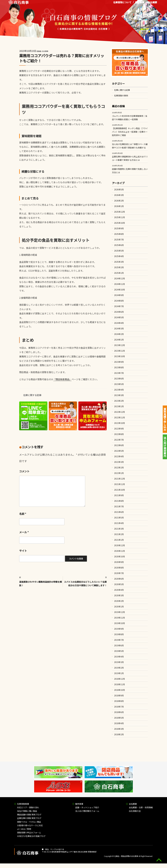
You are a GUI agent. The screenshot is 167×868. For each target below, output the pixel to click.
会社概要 (152, 4)
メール (24, 532)
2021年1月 (119, 540)
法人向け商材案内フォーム (87, 811)
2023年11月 (119, 351)
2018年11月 (119, 684)
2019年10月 (119, 623)
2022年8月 (119, 434)
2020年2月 (119, 601)
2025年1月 (119, 273)
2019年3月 (119, 662)
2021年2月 (119, 534)
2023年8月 (119, 367)
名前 (23, 514)
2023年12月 (119, 345)
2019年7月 (119, 640)
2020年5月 (119, 584)
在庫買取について (122, 4)
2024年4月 (119, 323)
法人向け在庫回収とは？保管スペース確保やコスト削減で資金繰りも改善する (130, 146)
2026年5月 (119, 189)
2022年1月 (119, 473)
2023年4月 (119, 390)
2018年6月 (119, 712)
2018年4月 (119, 723)
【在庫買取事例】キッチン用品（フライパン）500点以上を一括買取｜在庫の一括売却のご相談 (130, 132)
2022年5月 (119, 451)
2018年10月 (119, 690)
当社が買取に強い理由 (27, 811)
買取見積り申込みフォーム (29, 832)
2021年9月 (119, 495)
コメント (24, 471)
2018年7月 (119, 707)
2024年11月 (119, 284)
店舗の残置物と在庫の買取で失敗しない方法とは (130, 171)
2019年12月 (119, 612)
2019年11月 (119, 618)
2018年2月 (119, 734)
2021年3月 (119, 529)
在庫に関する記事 (32, 395)
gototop (159, 860)
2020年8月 (119, 568)
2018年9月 (119, 695)
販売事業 (140, 4)
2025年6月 (119, 245)
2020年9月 (119, 562)
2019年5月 (119, 651)
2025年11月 (119, 217)
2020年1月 (119, 607)
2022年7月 (119, 440)
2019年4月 (119, 657)
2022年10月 (119, 423)
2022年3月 (119, 462)
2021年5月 (119, 518)
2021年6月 (119, 512)
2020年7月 (119, 573)
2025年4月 (119, 256)
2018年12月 (119, 679)
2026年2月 (119, 201)
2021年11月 (119, 484)
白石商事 (45, 51)
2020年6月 (119, 579)
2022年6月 (119, 445)
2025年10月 (119, 223)
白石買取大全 (135, 811)
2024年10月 (119, 290)
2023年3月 (119, 395)
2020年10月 (119, 556)
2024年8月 (119, 301)
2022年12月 (119, 412)
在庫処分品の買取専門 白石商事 (19, 4)
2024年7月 (119, 306)
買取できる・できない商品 (29, 822)
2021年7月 (119, 506)
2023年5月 (119, 384)
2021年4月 (119, 523)
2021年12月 (119, 479)
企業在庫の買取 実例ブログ (29, 818)
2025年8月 (119, 234)
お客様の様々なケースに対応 (30, 825)
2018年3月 (119, 729)
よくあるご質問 (24, 829)
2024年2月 (119, 334)
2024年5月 (119, 317)
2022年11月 (119, 417)
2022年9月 (119, 429)
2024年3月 (119, 328)
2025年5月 (119, 251)
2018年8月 (119, 701)
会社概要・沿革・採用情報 (141, 807)
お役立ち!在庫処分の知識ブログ (31, 836)
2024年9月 (119, 295)
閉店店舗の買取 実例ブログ (29, 815)
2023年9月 (119, 362)
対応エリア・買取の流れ (28, 807)
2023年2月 (119, 401)
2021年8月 (119, 501)
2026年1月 (119, 206)
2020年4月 (119, 590)
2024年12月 (119, 278)
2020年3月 (119, 595)
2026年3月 (119, 195)
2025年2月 (119, 267)
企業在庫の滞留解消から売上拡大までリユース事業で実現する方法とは (130, 158)
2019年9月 (119, 629)
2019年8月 (119, 634)
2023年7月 (119, 373)
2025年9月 (119, 228)
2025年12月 (119, 212)
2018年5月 (119, 718)
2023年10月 (119, 356)
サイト (23, 551)
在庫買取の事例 (121, 96)
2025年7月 (119, 240)
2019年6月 (119, 645)
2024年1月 (119, 340)
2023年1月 (119, 406)
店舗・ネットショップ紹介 (87, 807)
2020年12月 (119, 545)
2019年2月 (119, 668)
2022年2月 (119, 468)
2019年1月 (119, 673)
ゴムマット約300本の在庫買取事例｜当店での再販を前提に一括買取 (130, 118)
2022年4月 (119, 456)
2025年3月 (119, 262)
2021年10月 (119, 490)
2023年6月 (119, 379)
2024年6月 (119, 312)
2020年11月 (119, 551)
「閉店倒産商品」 (62, 379)
